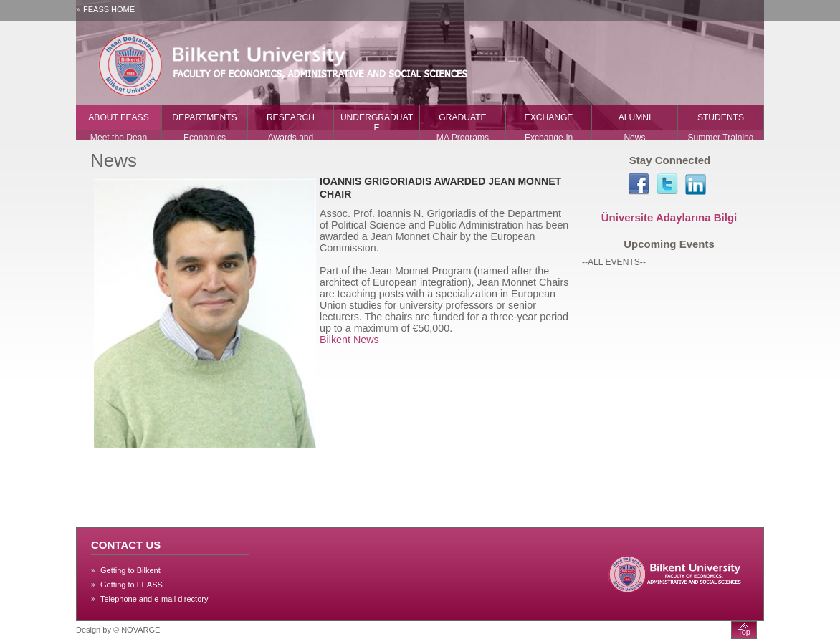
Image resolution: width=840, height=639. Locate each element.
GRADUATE (462, 117)
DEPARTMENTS (204, 117)
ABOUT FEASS (118, 117)
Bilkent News (349, 340)
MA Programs (463, 138)
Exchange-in (549, 138)
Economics (205, 138)
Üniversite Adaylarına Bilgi (669, 217)
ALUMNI (635, 117)
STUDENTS (721, 117)
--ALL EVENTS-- (614, 262)
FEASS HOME (109, 9)
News (634, 138)
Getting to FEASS (132, 585)
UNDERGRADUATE (377, 122)
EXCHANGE (549, 117)
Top (744, 632)
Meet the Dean (119, 138)
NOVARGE (140, 630)
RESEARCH (291, 117)
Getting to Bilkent (130, 570)
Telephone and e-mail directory (154, 599)
